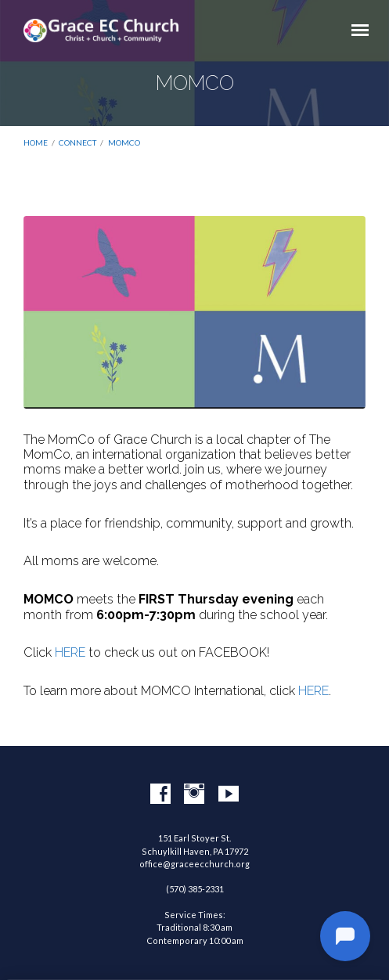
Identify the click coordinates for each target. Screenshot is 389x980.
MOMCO (124, 142)
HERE (70, 652)
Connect (77, 142)
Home (36, 142)
